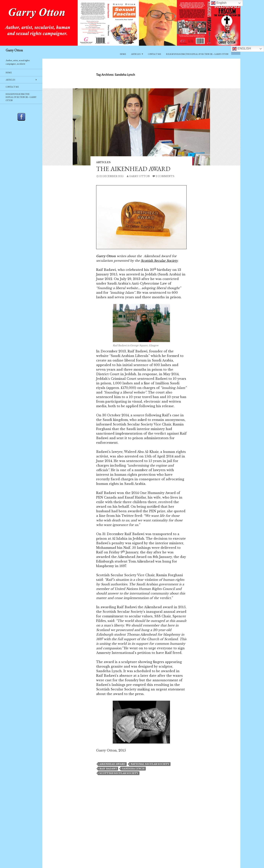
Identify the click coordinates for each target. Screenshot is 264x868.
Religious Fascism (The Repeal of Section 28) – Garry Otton (197, 54)
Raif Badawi (108, 769)
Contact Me (155, 54)
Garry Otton (14, 50)
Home (123, 54)
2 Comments (165, 176)
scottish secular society (119, 773)
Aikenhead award (112, 764)
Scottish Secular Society (159, 261)
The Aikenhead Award (133, 169)
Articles (136, 54)
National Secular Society (150, 764)
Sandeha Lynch (133, 769)
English (242, 49)
